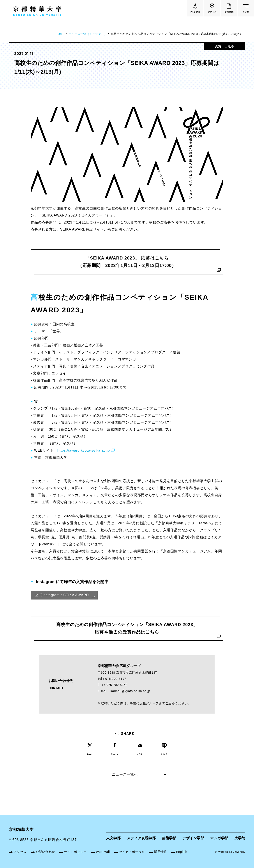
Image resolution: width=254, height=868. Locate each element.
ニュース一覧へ (139, 774)
